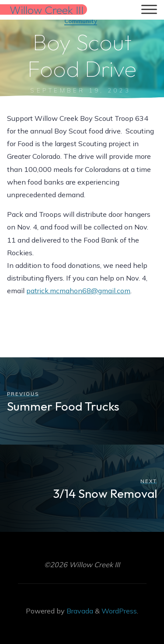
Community (81, 21)
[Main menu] (149, 10)
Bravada (79, 611)
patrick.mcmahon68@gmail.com (78, 291)
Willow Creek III (47, 9)
